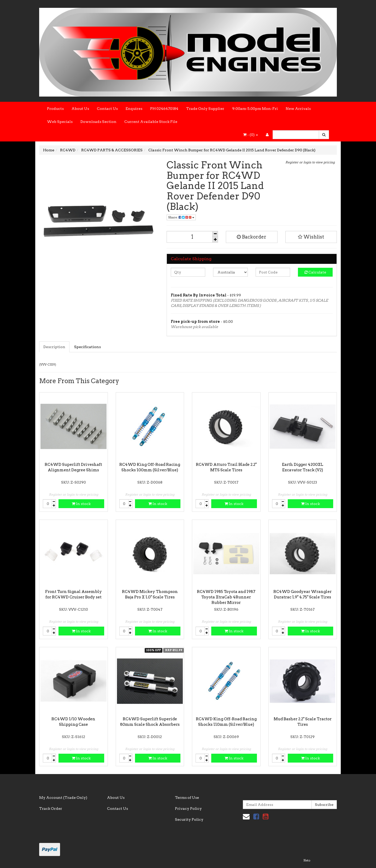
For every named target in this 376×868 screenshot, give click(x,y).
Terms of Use (187, 798)
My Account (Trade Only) (63, 798)
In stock (81, 504)
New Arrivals (298, 109)
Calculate (315, 272)
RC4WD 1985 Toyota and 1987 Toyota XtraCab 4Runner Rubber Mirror (226, 597)
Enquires (134, 109)
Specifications (87, 347)
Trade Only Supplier (205, 109)
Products (55, 109)
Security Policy (189, 819)
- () (251, 135)
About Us (80, 109)
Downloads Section (98, 122)
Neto (307, 860)
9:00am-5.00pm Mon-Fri (255, 109)
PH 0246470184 (164, 109)
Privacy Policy (188, 808)
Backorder (252, 237)
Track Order (51, 808)
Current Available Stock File (151, 122)
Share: (181, 217)
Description (54, 347)
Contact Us (107, 109)
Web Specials (60, 122)
